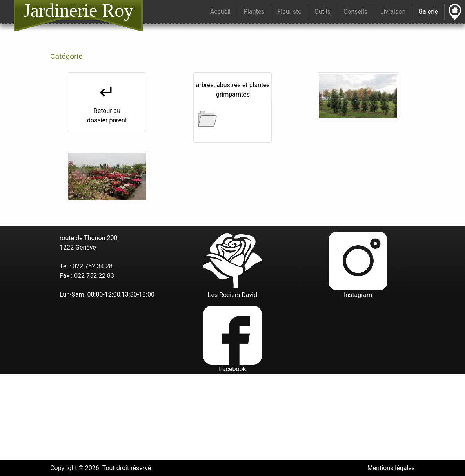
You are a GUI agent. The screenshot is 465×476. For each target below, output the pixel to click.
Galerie (430, 11)
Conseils (355, 12)
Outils (322, 12)
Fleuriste (289, 12)
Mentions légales (391, 468)
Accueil (220, 12)
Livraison (393, 12)
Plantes (254, 12)
